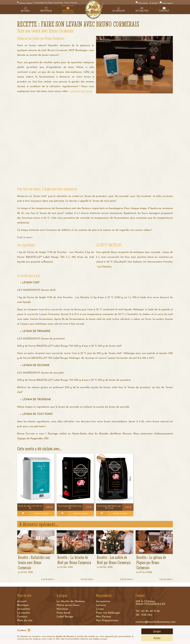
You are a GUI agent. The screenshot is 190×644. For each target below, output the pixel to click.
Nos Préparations (107, 620)
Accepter (157, 631)
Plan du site (25, 620)
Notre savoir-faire (68, 605)
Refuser (157, 638)
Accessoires (103, 601)
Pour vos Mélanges (108, 613)
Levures (101, 605)
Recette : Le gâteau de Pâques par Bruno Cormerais (151, 562)
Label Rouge (65, 617)
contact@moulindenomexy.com (155, 622)
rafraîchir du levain (81, 91)
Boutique (23, 605)
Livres (100, 609)
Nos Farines (104, 617)
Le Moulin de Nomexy (71, 601)
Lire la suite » (48, 579)
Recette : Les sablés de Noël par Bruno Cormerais (114, 560)
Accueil (22, 601)
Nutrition (62, 609)
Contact (22, 617)
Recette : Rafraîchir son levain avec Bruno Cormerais (34, 562)
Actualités (24, 609)
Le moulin (24, 613)
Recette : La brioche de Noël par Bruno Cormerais (74, 560)
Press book (63, 613)
